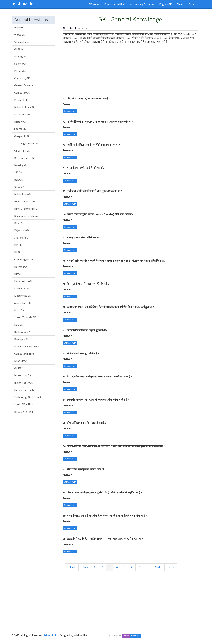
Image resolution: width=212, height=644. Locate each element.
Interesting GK (23, 375)
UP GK (18, 252)
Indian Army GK (23, 194)
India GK (19, 27)
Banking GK (21, 165)
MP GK (18, 245)
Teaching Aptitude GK (27, 143)
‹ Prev (85, 567)
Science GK (20, 64)
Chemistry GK (22, 78)
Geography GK (22, 136)
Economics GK (22, 114)
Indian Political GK (25, 107)
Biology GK (21, 56)
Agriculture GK (23, 303)
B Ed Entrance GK (24, 158)
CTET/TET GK (22, 151)
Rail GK (18, 180)
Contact (193, 4)
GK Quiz (19, 49)
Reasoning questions (26, 216)
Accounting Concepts (142, 4)
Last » (171, 567)
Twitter (126, 636)
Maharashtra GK (23, 281)
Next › (158, 567)
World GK (20, 35)
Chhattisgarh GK (24, 259)
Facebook (136, 636)
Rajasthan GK (22, 230)
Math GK (19, 310)
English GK (166, 4)
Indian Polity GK (23, 383)
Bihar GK (19, 223)
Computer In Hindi (115, 4)
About (180, 4)
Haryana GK (21, 267)
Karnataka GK (22, 288)
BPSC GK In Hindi (24, 412)
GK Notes (94, 4)
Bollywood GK (22, 332)
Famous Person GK (25, 390)
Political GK (21, 100)
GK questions (22, 42)
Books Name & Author (27, 346)
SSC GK (18, 172)
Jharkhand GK (22, 238)
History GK (20, 122)
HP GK (18, 274)
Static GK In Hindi (24, 404)
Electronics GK (23, 296)
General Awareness (25, 85)
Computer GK (22, 93)
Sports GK (20, 129)
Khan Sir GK (21, 361)
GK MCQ (19, 368)
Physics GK (20, 71)
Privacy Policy (51, 635)
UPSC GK (19, 187)
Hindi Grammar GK (25, 201)
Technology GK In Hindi (27, 397)
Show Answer (70, 111)
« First (72, 567)
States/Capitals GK (25, 317)
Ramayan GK (21, 339)
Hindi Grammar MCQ (26, 209)
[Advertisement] (130, 70)
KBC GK (19, 325)
